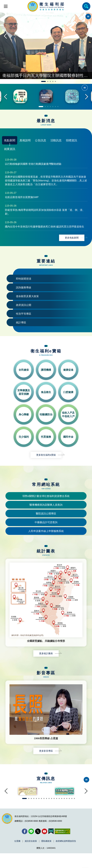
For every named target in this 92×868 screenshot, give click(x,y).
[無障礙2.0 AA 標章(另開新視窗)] (62, 846)
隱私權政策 (46, 856)
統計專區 (21, 332)
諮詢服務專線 (24, 297)
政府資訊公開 (24, 314)
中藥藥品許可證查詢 (46, 532)
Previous (6, 46)
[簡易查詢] (86, 6)
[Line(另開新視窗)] (31, 846)
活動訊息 (56, 150)
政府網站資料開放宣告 (66, 856)
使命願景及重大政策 (27, 306)
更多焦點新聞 (72, 247)
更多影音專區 (46, 760)
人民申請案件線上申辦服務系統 (46, 540)
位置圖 (17, 856)
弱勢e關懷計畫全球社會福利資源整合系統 (46, 505)
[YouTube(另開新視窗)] (44, 846)
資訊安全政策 (31, 856)
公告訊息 (41, 150)
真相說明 (25, 150)
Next (86, 46)
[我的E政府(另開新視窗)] (51, 846)
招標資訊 (71, 150)
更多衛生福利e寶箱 (46, 464)
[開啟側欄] (6, 6)
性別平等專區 (24, 323)
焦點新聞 (10, 150)
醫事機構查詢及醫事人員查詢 (46, 514)
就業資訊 (10, 158)
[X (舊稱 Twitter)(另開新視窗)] (38, 846)
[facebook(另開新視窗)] (25, 846)
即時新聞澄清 (24, 288)
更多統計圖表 (46, 663)
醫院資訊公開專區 (46, 523)
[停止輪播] (88, 16)
